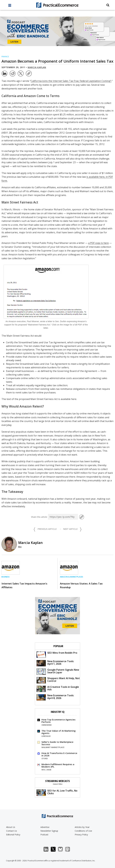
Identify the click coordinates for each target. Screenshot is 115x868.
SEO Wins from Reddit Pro (57, 654)
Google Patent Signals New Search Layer (58, 671)
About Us (11, 827)
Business (6, 577)
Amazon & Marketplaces (72, 577)
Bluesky (62, 849)
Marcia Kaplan (37, 67)
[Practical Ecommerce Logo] (57, 5)
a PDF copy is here (98, 243)
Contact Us (12, 831)
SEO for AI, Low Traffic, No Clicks (57, 792)
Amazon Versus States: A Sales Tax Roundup (81, 585)
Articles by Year (82, 827)
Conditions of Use (83, 831)
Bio (20, 547)
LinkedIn (48, 849)
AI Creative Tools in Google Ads (58, 689)
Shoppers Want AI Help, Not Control (58, 680)
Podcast (44, 835)
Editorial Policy (13, 835)
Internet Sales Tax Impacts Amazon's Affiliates (24, 585)
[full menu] (10, 6)
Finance (5, 57)
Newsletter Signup (49, 831)
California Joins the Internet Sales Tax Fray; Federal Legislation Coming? (71, 81)
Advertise (45, 827)
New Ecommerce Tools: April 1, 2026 (55, 663)
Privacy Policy (81, 835)
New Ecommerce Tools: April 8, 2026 (55, 697)
